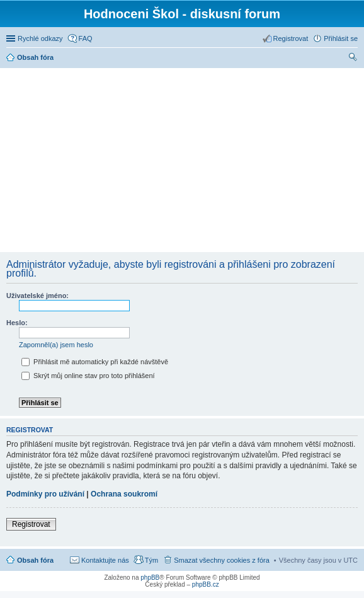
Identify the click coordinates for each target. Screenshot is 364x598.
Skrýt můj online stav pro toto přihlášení (88, 376)
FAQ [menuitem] (86, 38)
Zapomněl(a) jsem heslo (56, 345)
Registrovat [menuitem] (291, 38)
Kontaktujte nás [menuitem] (105, 560)
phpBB (150, 578)
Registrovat (31, 524)
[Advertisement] (184, 159)
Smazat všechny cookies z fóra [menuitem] (222, 560)
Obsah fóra (35, 560)
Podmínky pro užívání (45, 494)
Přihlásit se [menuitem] (341, 38)
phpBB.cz (206, 584)
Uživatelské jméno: (37, 296)
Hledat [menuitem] (353, 59)
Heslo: (17, 323)
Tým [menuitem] (151, 560)
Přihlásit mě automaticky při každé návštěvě (95, 362)
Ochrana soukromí (124, 494)
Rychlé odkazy (40, 38)
